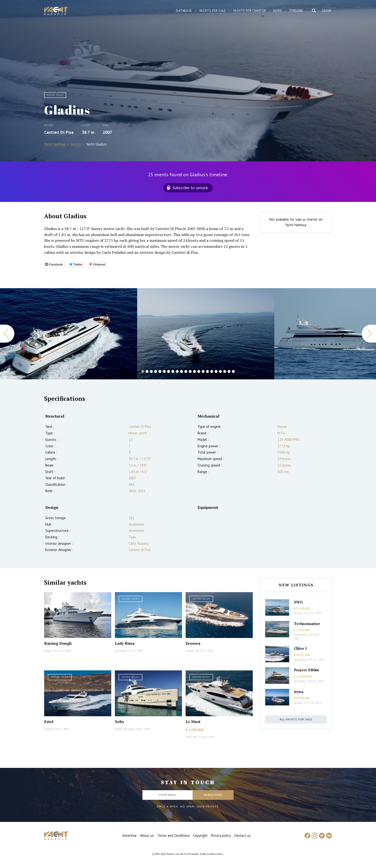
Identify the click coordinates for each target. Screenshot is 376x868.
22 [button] (233, 371)
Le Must (193, 722)
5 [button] (160, 371)
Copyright (200, 835)
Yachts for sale (213, 11)
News (277, 11)
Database (184, 11)
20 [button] (225, 371)
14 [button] (199, 371)
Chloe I (300, 648)
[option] (206, 334)
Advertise (129, 835)
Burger (48, 651)
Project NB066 (306, 670)
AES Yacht (300, 681)
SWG (298, 602)
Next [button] (369, 334)
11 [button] (186, 371)
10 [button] (182, 371)
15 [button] (203, 371)
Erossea (193, 643)
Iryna (299, 692)
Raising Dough (58, 643)
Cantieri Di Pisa (59, 132)
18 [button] (216, 371)
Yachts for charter (250, 11)
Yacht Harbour (56, 12)
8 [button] (173, 371)
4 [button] (156, 371)
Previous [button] (7, 334)
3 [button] (151, 371)
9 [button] (177, 371)
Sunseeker (121, 651)
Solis (119, 722)
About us (147, 835)
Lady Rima (125, 643)
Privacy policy (221, 835)
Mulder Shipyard (124, 729)
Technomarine (307, 624)
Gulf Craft (191, 737)
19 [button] (220, 371)
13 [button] (194, 371)
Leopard (49, 729)
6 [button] (164, 371)
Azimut (190, 651)
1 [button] (143, 371)
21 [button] (229, 371)
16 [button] (207, 371)
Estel (49, 722)
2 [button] (147, 371)
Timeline (296, 11)
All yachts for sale (296, 719)
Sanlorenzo (300, 660)
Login (327, 11)
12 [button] (190, 371)
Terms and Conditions (174, 835)
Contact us (242, 835)
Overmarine (301, 635)
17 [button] (212, 371)
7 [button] (169, 371)
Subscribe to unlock (190, 188)
